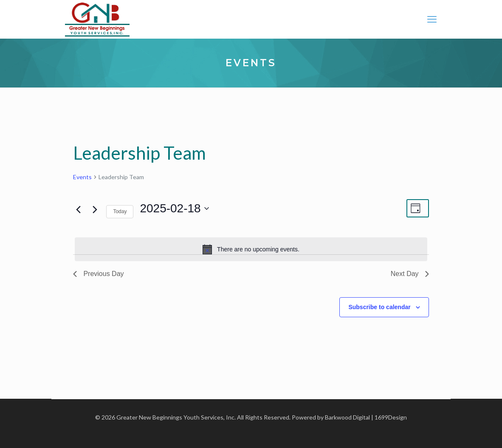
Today (120, 211)
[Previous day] (78, 209)
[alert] (251, 249)
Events (82, 177)
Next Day (410, 274)
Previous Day (98, 274)
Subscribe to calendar (379, 307)
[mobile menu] (432, 19)
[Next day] (95, 209)
